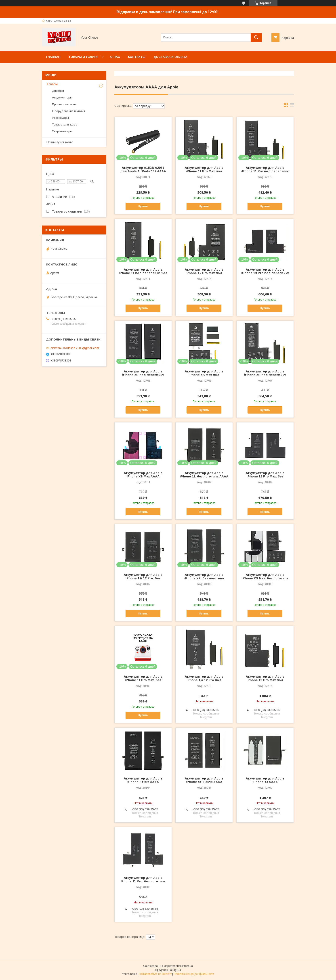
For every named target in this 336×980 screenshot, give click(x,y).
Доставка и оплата (170, 57)
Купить (143, 206)
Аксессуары (60, 118)
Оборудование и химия (68, 111)
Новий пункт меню (60, 142)
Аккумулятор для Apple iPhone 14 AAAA (265, 780)
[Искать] (256, 38)
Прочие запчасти (64, 104)
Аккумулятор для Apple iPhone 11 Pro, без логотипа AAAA (143, 881)
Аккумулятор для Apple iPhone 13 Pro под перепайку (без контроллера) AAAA (265, 273)
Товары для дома (65, 124)
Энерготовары (62, 131)
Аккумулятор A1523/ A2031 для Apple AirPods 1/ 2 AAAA (143, 169)
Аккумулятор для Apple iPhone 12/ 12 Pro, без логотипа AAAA (143, 578)
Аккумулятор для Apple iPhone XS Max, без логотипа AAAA (265, 578)
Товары (52, 84)
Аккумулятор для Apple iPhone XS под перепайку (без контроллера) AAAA (265, 375)
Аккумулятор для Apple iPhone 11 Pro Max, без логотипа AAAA (143, 680)
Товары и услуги (83, 57)
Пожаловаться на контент (155, 974)
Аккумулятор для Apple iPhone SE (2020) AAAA (204, 780)
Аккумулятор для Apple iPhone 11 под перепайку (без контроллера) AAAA (143, 273)
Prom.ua (188, 966)
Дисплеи (58, 91)
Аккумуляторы (62, 97)
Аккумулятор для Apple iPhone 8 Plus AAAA (143, 780)
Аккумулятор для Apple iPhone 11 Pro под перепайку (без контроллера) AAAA (265, 171)
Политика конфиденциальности (194, 974)
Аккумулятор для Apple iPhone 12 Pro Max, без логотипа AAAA (265, 476)
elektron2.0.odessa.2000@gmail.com (75, 348)
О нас (115, 57)
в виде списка (292, 106)
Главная (53, 57)
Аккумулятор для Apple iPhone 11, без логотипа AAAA (204, 475)
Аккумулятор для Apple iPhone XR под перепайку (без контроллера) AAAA (143, 375)
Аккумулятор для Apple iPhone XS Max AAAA (143, 475)
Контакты (137, 57)
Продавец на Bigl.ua (168, 970)
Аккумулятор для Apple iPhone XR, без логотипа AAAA (204, 578)
